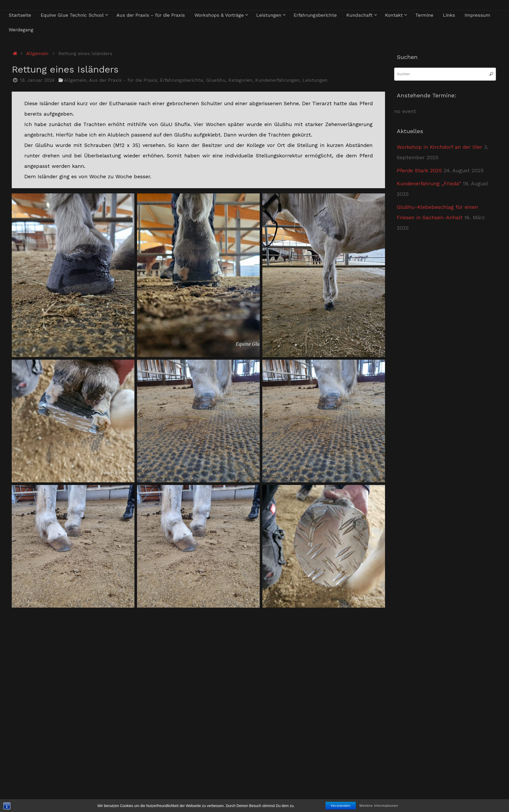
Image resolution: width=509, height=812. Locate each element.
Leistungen (315, 80)
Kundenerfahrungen (277, 80)
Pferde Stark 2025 (419, 170)
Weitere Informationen (379, 806)
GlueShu (216, 80)
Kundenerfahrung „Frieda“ (429, 183)
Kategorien (240, 80)
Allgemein (37, 53)
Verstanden (341, 806)
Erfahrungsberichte (182, 80)
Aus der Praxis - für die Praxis (123, 80)
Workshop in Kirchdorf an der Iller (439, 147)
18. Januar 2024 (37, 80)
